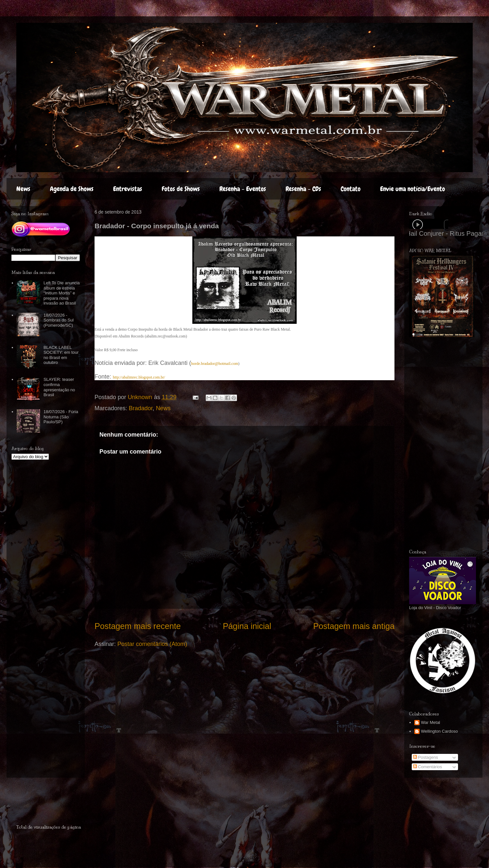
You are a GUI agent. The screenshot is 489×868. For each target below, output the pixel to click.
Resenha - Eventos (243, 189)
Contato (351, 189)
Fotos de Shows (181, 189)
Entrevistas (128, 189)
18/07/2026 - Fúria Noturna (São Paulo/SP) (61, 417)
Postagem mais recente (138, 626)
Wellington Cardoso (439, 731)
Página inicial (247, 626)
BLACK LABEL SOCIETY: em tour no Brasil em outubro (61, 355)
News (23, 189)
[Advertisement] (439, 443)
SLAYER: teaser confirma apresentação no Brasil (59, 387)
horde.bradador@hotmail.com (215, 364)
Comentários (428, 767)
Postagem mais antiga (354, 626)
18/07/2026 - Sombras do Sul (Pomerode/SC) (59, 320)
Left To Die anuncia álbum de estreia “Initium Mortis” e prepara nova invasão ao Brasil (61, 293)
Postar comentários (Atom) (152, 644)
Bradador (141, 408)
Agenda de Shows (72, 189)
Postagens (426, 757)
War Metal (430, 722)
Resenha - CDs (303, 189)
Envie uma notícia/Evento (413, 189)
